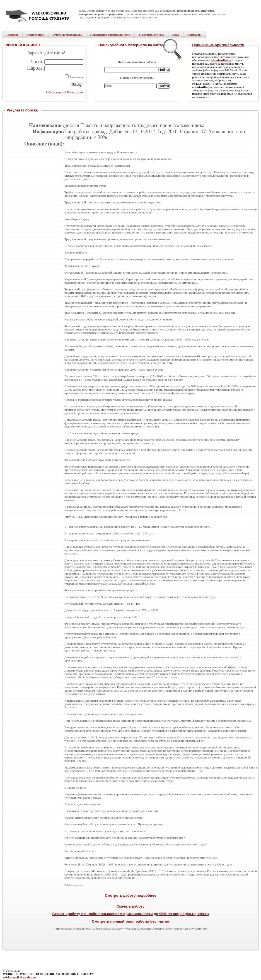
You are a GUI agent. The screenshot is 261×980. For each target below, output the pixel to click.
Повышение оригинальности (218, 45)
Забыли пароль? (56, 92)
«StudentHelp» (221, 60)
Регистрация (75, 92)
